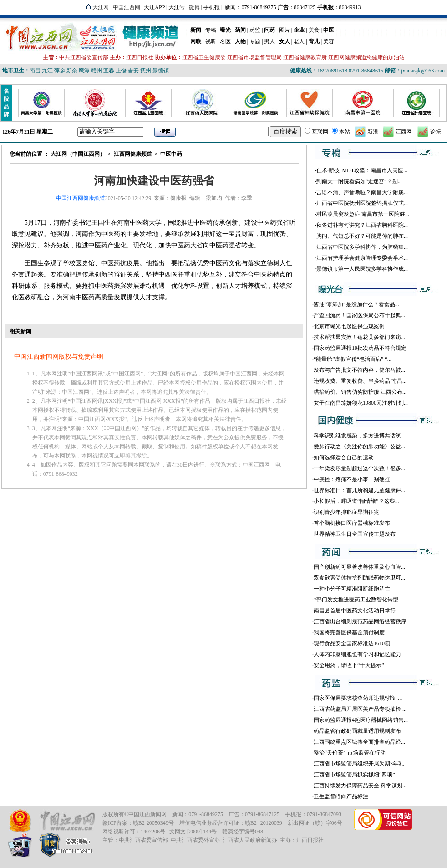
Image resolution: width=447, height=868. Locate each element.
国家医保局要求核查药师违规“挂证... (358, 698)
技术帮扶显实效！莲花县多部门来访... (359, 337)
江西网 (404, 132)
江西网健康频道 (133, 154)
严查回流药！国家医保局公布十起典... (359, 315)
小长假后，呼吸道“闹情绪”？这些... (356, 501)
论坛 (436, 132)
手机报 (212, 7)
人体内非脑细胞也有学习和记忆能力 (357, 654)
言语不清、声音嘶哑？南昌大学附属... (362, 192)
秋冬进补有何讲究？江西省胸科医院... (362, 225)
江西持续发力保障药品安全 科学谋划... (360, 786)
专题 (255, 41)
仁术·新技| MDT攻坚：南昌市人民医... (362, 170)
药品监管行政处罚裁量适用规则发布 (357, 731)
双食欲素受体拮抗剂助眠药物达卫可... (359, 578)
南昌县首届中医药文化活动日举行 (355, 611)
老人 (299, 41)
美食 (314, 30)
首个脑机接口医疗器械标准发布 (352, 523)
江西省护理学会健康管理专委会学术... (362, 258)
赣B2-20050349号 (153, 823)
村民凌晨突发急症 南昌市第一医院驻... (363, 214)
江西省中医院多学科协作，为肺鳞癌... (362, 247)
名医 (225, 41)
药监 (255, 30)
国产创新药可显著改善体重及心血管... (359, 567)
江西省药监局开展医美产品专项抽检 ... (360, 709)
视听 (211, 41)
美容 (329, 41)
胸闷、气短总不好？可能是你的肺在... (362, 236)
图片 (284, 30)
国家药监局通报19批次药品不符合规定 (360, 348)
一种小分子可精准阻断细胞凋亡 (352, 589)
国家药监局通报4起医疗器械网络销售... (361, 720)
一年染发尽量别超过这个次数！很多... (359, 468)
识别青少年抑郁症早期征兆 (346, 512)
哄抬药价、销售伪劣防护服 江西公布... (360, 392)
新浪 (373, 132)
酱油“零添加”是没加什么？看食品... (356, 304)
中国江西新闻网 (147, 814)
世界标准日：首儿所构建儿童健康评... (359, 490)
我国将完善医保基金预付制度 (349, 632)
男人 (269, 41)
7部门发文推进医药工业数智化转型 (356, 600)
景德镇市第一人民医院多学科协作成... (362, 269)
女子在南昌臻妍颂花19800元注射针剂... (361, 403)
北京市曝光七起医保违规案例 (349, 326)
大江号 (177, 7)
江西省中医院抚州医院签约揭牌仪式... (362, 203)
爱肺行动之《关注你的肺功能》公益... (359, 447)
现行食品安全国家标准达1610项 (352, 643)
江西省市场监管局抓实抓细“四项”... (356, 775)
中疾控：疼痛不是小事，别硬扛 (352, 479)
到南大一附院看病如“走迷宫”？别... (359, 181)
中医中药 (171, 154)
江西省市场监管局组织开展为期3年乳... (361, 764)
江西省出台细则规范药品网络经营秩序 (360, 621)
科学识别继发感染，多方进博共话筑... (359, 436)
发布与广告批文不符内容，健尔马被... (359, 370)
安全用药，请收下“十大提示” (349, 665)
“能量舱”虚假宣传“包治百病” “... (353, 359)
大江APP (154, 7)
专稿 (211, 30)
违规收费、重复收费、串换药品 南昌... (360, 381)
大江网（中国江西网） (78, 154)
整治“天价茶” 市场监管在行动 (350, 753)
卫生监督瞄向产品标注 (341, 796)
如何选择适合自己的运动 (344, 457)
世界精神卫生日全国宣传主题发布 (355, 534)
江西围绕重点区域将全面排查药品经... (359, 742)
